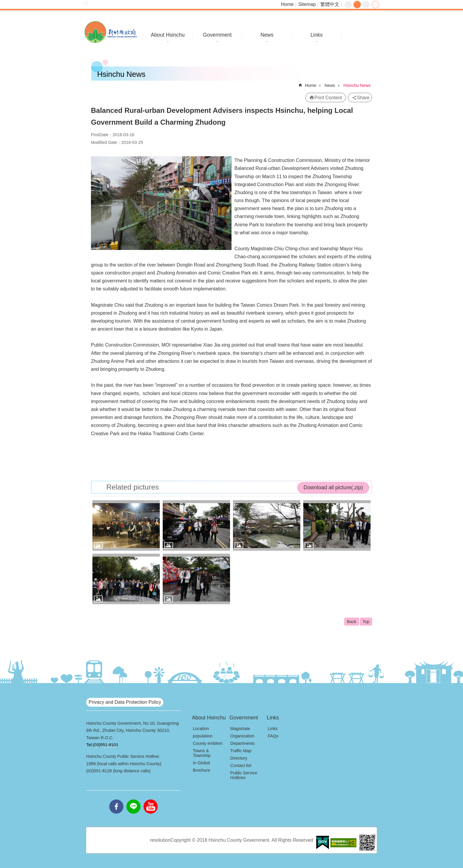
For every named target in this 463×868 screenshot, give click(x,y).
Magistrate (240, 729)
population (203, 736)
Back (352, 622)
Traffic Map (241, 751)
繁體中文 (330, 4)
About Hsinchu (168, 35)
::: (86, 3)
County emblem (208, 743)
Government (217, 35)
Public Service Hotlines (244, 775)
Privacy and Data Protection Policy (125, 702)
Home (287, 4)
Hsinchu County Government (111, 32)
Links (316, 35)
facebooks (116, 799)
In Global (201, 763)
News (267, 35)
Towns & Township (202, 753)
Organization (242, 736)
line (133, 799)
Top (366, 622)
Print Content (328, 98)
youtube (151, 799)
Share (375, 5)
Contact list (241, 765)
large (366, 5)
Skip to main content (3, 3)
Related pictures (133, 487)
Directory (239, 758)
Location (201, 729)
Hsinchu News (357, 85)
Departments (242, 743)
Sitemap (307, 4)
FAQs (273, 736)
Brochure (201, 770)
